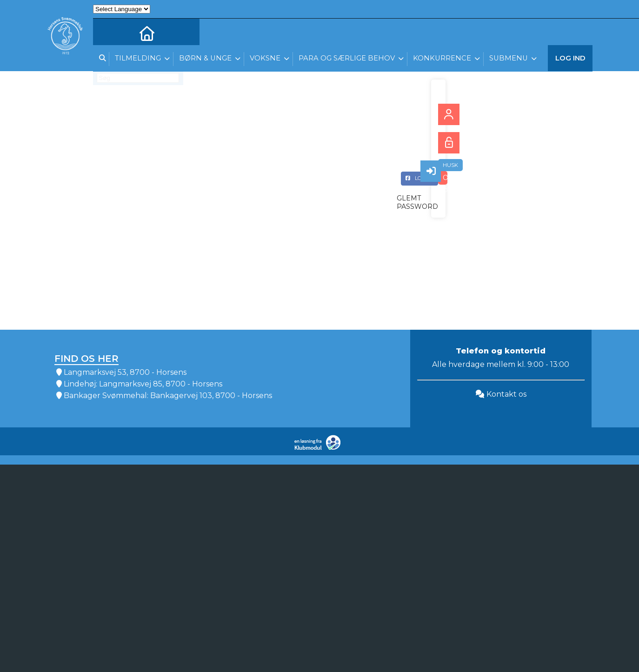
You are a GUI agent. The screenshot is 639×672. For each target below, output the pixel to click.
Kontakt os (501, 394)
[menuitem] (107, 33)
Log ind (570, 60)
